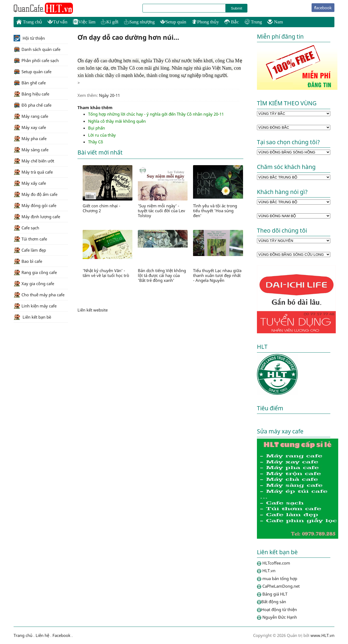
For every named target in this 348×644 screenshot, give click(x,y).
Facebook (61, 635)
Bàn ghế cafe (30, 83)
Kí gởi (110, 22)
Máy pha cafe (30, 138)
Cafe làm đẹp (30, 250)
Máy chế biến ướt (34, 161)
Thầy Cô (96, 142)
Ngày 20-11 (109, 95)
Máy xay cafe (30, 127)
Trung (253, 22)
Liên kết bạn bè (32, 317)
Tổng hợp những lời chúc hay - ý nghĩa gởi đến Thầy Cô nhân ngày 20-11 (156, 114)
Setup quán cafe (32, 72)
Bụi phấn (97, 128)
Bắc (232, 22)
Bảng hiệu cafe (31, 94)
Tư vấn (58, 22)
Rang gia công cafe (35, 272)
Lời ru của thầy (102, 135)
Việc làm (84, 22)
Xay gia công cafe (34, 284)
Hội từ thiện (29, 38)
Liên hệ (42, 635)
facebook (323, 8)
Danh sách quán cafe (37, 49)
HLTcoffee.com (43, 8)
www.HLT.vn (322, 635)
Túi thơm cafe (30, 239)
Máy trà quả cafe (33, 172)
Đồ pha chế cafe (32, 105)
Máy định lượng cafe (37, 217)
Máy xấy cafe (30, 183)
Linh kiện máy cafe (35, 306)
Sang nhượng (139, 22)
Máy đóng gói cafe (35, 205)
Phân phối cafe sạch (36, 60)
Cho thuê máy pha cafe (39, 295)
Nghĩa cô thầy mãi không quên (117, 121)
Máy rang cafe (31, 116)
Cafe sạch (26, 228)
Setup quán (173, 22)
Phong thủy (205, 22)
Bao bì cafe (28, 261)
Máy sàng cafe (31, 150)
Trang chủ (29, 22)
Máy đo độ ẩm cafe (35, 194)
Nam (275, 22)
